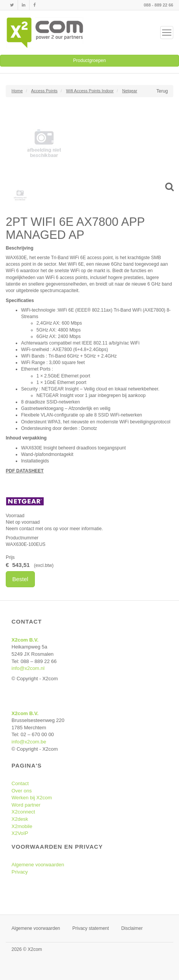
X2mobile (22, 826)
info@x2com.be (29, 742)
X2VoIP (20, 833)
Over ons (22, 791)
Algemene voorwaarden (38, 865)
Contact (20, 783)
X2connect (23, 812)
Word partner (26, 805)
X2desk (20, 819)
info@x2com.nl (28, 668)
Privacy (20, 872)
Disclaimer (132, 928)
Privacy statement (91, 928)
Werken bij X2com (32, 798)
